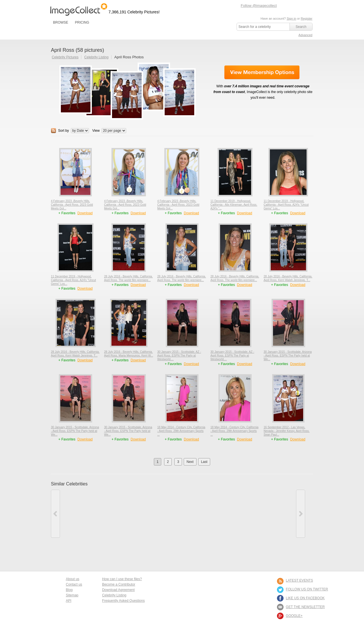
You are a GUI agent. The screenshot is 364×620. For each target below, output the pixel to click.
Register (307, 18)
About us (73, 579)
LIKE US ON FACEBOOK (305, 598)
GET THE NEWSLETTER (305, 607)
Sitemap (72, 595)
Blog (69, 590)
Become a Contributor (119, 584)
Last (204, 462)
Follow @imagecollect (259, 6)
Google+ (294, 616)
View (96, 131)
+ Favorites (67, 213)
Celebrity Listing (96, 57)
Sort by (63, 131)
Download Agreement (118, 590)
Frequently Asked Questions (123, 601)
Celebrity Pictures (65, 57)
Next (190, 462)
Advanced (306, 35)
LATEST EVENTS (299, 580)
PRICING (82, 22)
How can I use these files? (122, 579)
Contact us (74, 584)
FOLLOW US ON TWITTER (307, 589)
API (69, 601)
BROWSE (61, 22)
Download (85, 213)
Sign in (291, 18)
